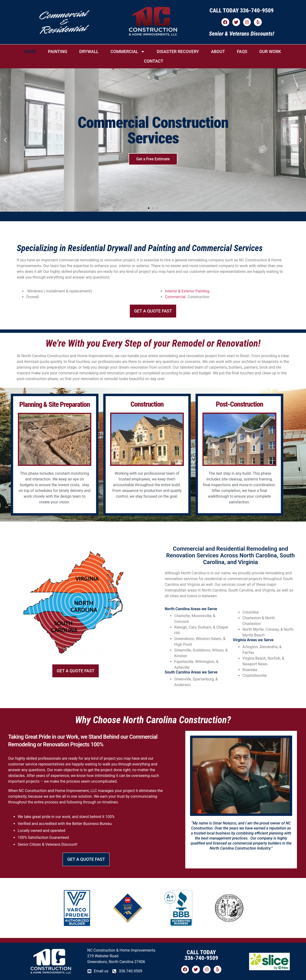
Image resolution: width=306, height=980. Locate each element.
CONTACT (154, 61)
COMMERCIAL (128, 52)
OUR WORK (270, 51)
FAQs (242, 51)
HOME (30, 51)
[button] (5, 140)
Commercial (175, 297)
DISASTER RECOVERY (178, 51)
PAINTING (58, 51)
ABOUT (218, 51)
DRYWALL (89, 51)
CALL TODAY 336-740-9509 (242, 11)
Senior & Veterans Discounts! (242, 34)
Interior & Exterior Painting (187, 291)
